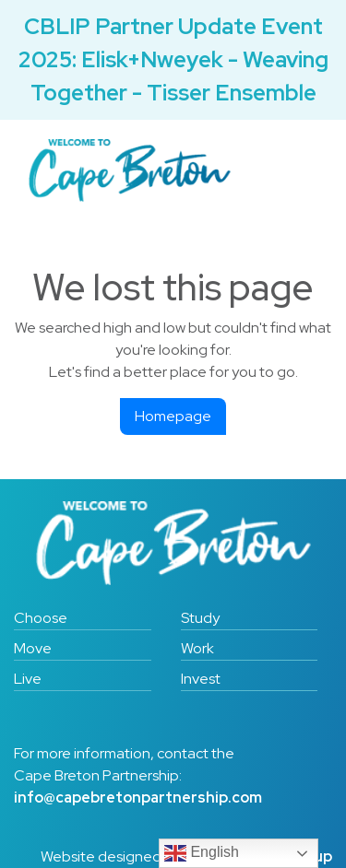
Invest (201, 679)
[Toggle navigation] (292, 170)
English (202, 853)
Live (28, 679)
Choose (41, 618)
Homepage (173, 416)
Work (197, 648)
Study (200, 618)
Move (33, 648)
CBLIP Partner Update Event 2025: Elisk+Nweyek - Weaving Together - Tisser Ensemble (173, 59)
